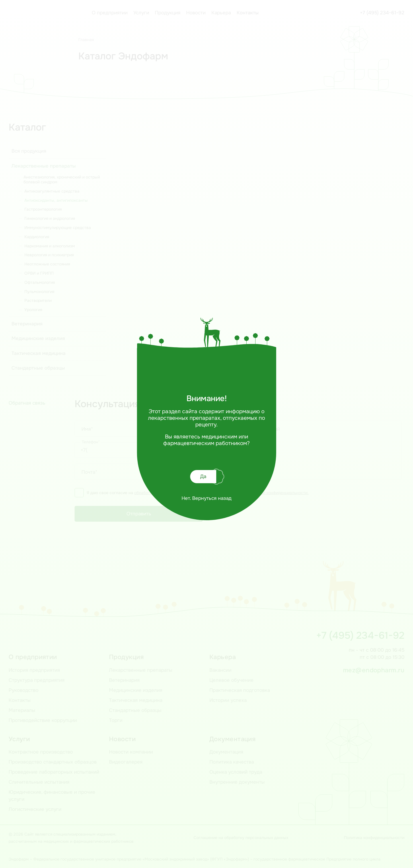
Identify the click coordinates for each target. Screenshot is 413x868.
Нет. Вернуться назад (206, 498)
